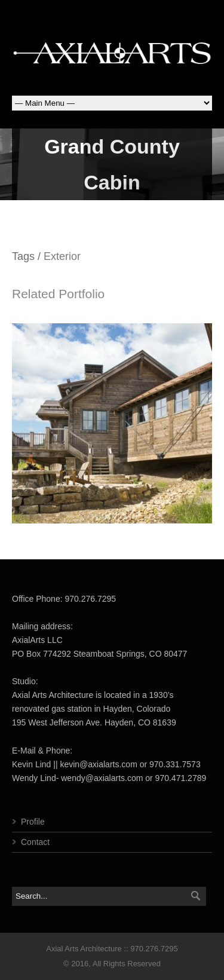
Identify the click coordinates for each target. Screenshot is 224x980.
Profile (33, 822)
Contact (35, 842)
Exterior (62, 256)
